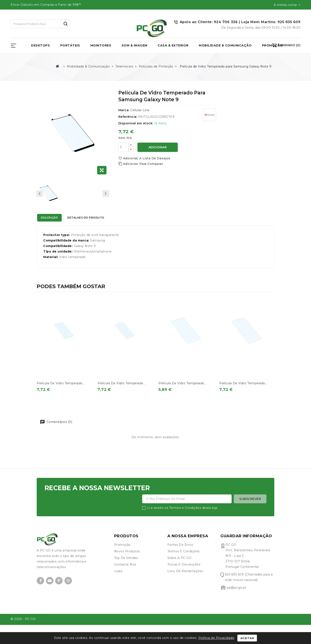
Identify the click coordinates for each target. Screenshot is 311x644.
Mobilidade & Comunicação (225, 45)
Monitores (101, 45)
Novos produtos (127, 559)
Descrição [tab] (53, 218)
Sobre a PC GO (179, 565)
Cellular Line (140, 110)
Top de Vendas (126, 565)
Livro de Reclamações (185, 579)
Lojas (118, 579)
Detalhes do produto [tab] (98, 218)
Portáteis (70, 45)
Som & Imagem (134, 45)
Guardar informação (246, 544)
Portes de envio (180, 552)
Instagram (68, 588)
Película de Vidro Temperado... (61, 383)
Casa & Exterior (173, 45)
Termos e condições (184, 559)
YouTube (50, 588)
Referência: (128, 117)
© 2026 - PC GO (23, 627)
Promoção (122, 552)
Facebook (40, 588)
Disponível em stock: (136, 123)
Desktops (40, 45)
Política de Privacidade (216, 638)
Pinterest (59, 588)
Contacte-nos (125, 572)
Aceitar (247, 638)
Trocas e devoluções (184, 572)
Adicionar (158, 147)
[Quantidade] (123, 147)
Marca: (124, 110)
